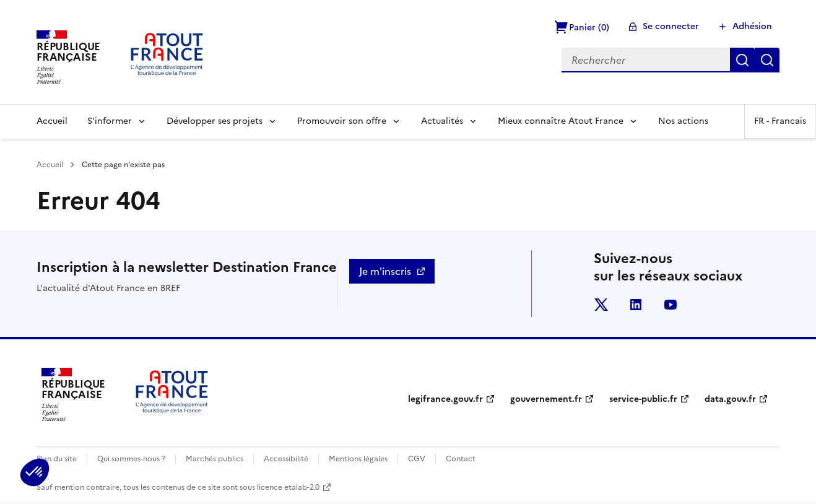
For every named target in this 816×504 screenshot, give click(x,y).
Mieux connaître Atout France (561, 121)
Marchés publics (215, 459)
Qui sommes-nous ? (131, 459)
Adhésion (752, 26)
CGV (417, 459)
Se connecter (671, 26)
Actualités (442, 121)
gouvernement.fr (546, 399)
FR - (780, 121)
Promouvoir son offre (342, 121)
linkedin (636, 305)
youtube (671, 305)
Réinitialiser (767, 60)
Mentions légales (358, 459)
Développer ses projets (215, 121)
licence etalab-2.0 (288, 487)
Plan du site (57, 459)
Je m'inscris (385, 271)
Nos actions (683, 121)
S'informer (110, 121)
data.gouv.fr (730, 399)
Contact (461, 459)
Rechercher (742, 60)
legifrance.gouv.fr (445, 399)
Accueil (52, 121)
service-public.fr (643, 399)
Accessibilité (286, 459)
